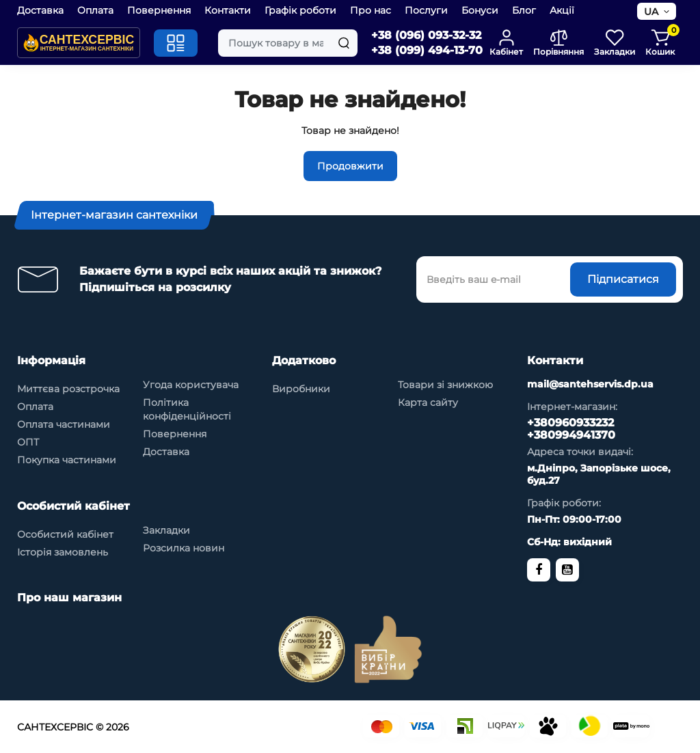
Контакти (228, 10)
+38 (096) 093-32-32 (426, 35)
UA (651, 12)
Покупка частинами (67, 460)
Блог (524, 10)
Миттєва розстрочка (68, 389)
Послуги (426, 10)
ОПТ (28, 442)
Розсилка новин (184, 548)
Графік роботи (300, 10)
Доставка (40, 10)
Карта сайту (428, 402)
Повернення (159, 10)
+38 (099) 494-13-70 (427, 50)
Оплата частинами (64, 424)
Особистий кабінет (65, 534)
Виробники (301, 389)
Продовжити (350, 166)
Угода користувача (191, 385)
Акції (562, 10)
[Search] (344, 43)
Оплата (95, 10)
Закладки (166, 530)
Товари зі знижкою (445, 385)
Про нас (371, 10)
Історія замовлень (63, 552)
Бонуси (480, 10)
